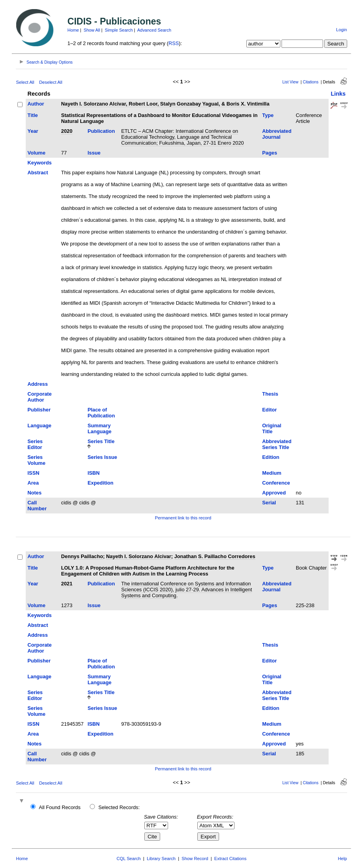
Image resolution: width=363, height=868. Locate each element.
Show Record (195, 859)
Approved (274, 493)
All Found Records (60, 807)
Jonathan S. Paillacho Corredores (215, 556)
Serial (269, 503)
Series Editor (35, 444)
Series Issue (102, 457)
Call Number (37, 506)
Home (73, 30)
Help (342, 859)
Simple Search (119, 30)
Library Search (161, 859)
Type (268, 115)
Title (33, 115)
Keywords (40, 163)
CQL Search (129, 859)
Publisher (39, 410)
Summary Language (99, 428)
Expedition (100, 483)
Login (341, 30)
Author (36, 104)
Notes (35, 493)
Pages (270, 153)
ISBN (94, 473)
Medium (272, 473)
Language (40, 426)
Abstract (38, 173)
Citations (311, 82)
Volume (37, 153)
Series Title (101, 441)
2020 (67, 131)
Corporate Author (40, 397)
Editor (269, 410)
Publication (101, 131)
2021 (67, 584)
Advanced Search (154, 30)
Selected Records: (119, 807)
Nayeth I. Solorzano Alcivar (139, 556)
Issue (94, 153)
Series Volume (37, 460)
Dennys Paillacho (82, 556)
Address (38, 384)
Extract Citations (230, 859)
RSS (174, 43)
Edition (271, 457)
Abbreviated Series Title (277, 444)
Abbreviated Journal (277, 134)
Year (33, 131)
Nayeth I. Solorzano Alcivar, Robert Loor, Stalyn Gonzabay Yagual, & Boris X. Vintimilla (165, 104)
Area (33, 483)
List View (290, 82)
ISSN (34, 473)
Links (338, 94)
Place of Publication (101, 413)
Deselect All (51, 82)
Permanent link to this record (183, 518)
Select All (25, 82)
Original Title (272, 428)
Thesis (270, 394)
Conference (276, 483)
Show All (92, 30)
